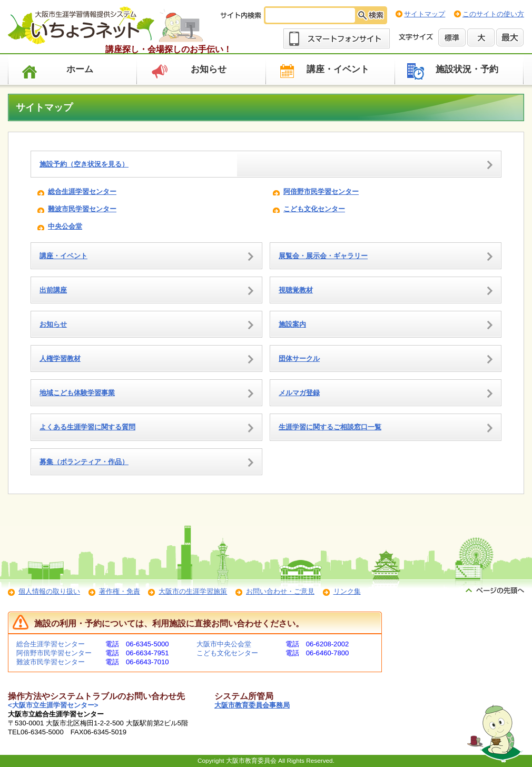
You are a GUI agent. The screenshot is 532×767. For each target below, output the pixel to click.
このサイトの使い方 (493, 14)
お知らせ (209, 69)
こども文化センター (314, 209)
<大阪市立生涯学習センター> (53, 705)
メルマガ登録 (299, 393)
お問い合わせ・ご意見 (280, 591)
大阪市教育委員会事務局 (252, 705)
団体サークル (299, 358)
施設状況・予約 (467, 69)
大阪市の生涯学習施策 (193, 591)
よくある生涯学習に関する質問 (87, 427)
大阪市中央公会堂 (224, 644)
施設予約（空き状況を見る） (84, 164)
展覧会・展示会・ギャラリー (323, 256)
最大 (510, 37)
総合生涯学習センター (82, 191)
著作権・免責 (120, 591)
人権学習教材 (60, 358)
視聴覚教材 (296, 290)
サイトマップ (425, 14)
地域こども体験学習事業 (77, 393)
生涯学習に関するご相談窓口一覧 (330, 427)
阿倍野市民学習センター (321, 191)
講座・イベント (338, 69)
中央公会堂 (65, 226)
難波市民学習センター (82, 209)
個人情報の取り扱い (49, 591)
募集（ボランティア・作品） (84, 462)
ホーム (80, 69)
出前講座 (53, 290)
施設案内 (292, 324)
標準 (452, 37)
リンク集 (347, 591)
